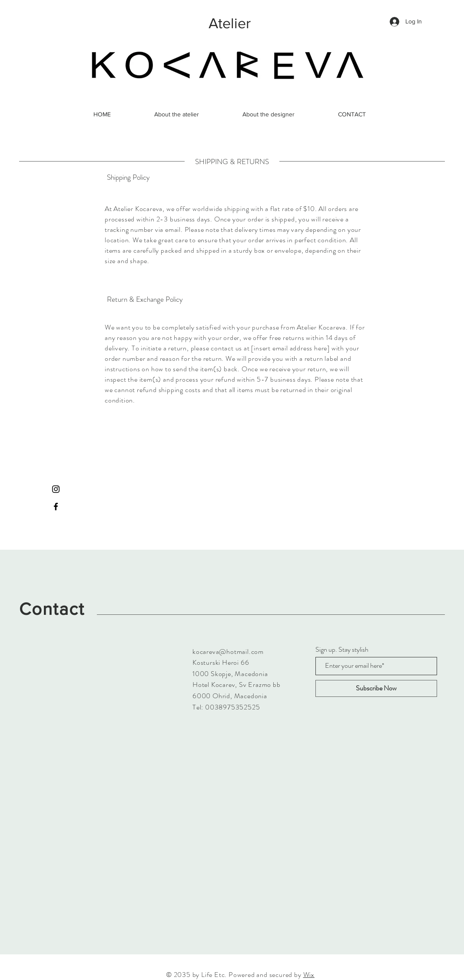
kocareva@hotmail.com (228, 652)
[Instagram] (56, 489)
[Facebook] (56, 506)
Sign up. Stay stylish (342, 650)
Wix (309, 975)
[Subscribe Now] (376, 688)
